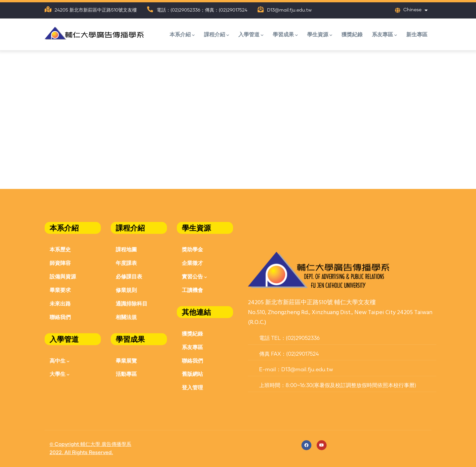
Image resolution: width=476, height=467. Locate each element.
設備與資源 (63, 276)
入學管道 (251, 35)
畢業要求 (60, 290)
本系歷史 (60, 249)
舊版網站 (192, 374)
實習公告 (194, 277)
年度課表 (126, 263)
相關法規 (126, 317)
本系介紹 (182, 35)
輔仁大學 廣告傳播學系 (106, 444)
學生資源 (320, 35)
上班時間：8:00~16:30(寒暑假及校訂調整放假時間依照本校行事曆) (332, 385)
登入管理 (192, 387)
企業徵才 (192, 263)
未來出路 (60, 303)
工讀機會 (192, 290)
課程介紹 (217, 35)
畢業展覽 (126, 360)
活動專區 (126, 374)
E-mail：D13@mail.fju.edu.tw (290, 370)
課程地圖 (126, 249)
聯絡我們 (60, 317)
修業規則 (126, 290)
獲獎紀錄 (352, 34)
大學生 (59, 374)
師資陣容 (60, 263)
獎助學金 (192, 249)
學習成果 (285, 35)
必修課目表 (129, 276)
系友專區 (384, 35)
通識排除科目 (132, 303)
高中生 (59, 361)
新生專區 (417, 34)
